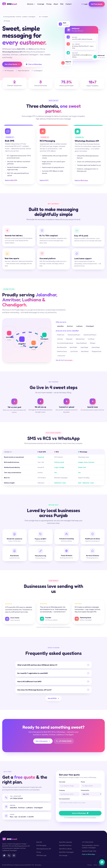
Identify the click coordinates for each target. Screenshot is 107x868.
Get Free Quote (97, 4)
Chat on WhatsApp (34, 64)
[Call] (9, 855)
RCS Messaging (41, 845)
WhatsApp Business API (44, 849)
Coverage (41, 4)
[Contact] (14, 855)
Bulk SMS (39, 842)
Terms (95, 865)
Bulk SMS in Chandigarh (66, 852)
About (56, 4)
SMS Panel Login (41, 855)
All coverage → (64, 855)
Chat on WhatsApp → (89, 854)
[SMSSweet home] (10, 4)
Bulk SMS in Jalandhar (66, 842)
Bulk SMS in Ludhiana (65, 849)
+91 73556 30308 (87, 842)
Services (31, 4)
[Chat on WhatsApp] (102, 863)
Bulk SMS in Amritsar (65, 845)
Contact (69, 4)
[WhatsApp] (4, 855)
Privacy (90, 865)
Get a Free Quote (12, 64)
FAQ (62, 4)
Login (84, 4)
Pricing (49, 4)
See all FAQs (53, 700)
